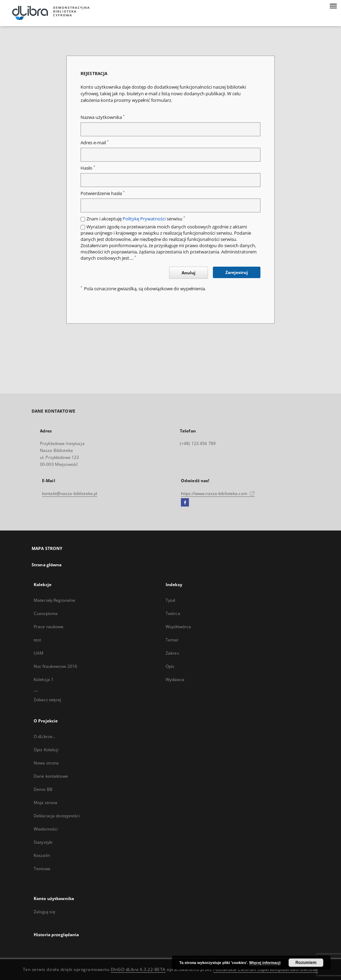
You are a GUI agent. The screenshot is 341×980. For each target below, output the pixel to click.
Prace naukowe (49, 627)
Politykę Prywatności (144, 219)
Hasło (88, 168)
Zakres (172, 653)
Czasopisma (46, 613)
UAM (39, 653)
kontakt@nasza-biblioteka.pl (70, 493)
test (37, 640)
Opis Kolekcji (46, 750)
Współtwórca (178, 627)
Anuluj (189, 273)
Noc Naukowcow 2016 (55, 666)
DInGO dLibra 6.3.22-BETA (138, 969)
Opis (170, 666)
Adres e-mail (95, 143)
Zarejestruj (237, 272)
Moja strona (45, 803)
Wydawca (175, 679)
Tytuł (170, 600)
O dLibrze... (45, 736)
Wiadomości (46, 829)
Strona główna (47, 565)
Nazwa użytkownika (103, 117)
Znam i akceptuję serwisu (136, 219)
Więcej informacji (265, 963)
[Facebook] (185, 503)
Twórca (173, 613)
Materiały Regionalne (55, 600)
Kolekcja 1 (44, 679)
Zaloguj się (44, 912)
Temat (172, 640)
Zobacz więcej (48, 700)
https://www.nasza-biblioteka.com (218, 493)
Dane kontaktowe (51, 776)
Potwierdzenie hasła (103, 193)
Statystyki (43, 842)
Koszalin (42, 855)
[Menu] (333, 6)
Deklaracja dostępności (57, 816)
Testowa (42, 869)
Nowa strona (46, 763)
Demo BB (43, 789)
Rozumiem (306, 963)
